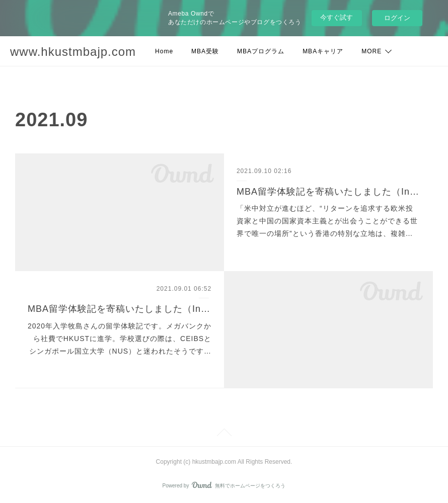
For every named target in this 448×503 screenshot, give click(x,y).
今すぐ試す (337, 17)
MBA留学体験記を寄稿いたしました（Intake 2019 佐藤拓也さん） (328, 192)
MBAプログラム (261, 51)
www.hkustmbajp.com (73, 52)
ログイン (397, 18)
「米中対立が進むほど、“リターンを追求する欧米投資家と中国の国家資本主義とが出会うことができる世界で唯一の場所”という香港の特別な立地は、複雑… (327, 221)
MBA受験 (205, 51)
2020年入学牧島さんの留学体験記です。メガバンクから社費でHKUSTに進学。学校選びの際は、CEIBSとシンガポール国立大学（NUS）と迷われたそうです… (120, 339)
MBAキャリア (323, 51)
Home (164, 51)
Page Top (224, 434)
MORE (371, 51)
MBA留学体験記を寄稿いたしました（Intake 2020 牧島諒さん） (120, 309)
